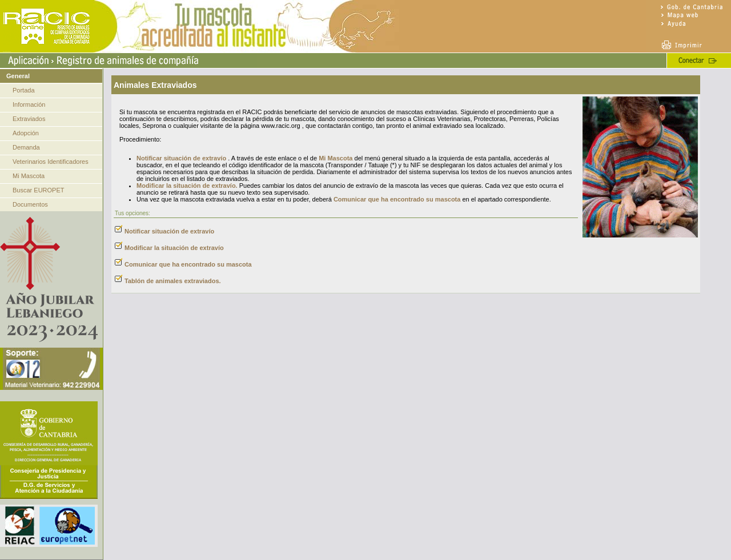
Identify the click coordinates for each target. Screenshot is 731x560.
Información (29, 104)
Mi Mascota (29, 176)
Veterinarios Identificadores (51, 162)
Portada (24, 90)
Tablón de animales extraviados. (173, 281)
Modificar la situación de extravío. (187, 186)
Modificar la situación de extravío (174, 248)
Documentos (30, 204)
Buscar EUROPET (38, 190)
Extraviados (29, 119)
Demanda (26, 147)
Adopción (26, 133)
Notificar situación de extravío (181, 158)
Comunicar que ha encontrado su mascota (397, 199)
